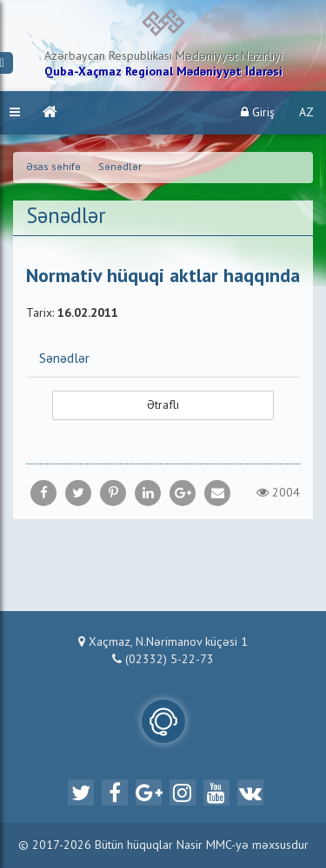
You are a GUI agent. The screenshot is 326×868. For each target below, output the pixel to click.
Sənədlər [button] (64, 359)
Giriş (258, 112)
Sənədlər (120, 168)
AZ (306, 113)
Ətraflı (163, 405)
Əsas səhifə (53, 168)
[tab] (163, 358)
